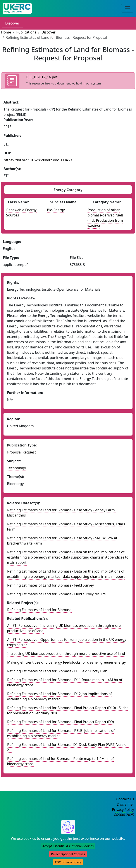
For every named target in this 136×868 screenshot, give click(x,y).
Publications (26, 32)
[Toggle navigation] (127, 8)
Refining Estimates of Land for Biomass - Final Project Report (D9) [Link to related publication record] (61, 722)
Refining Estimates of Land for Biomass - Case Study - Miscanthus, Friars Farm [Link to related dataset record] (66, 527)
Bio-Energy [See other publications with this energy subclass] (56, 210)
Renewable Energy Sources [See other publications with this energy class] (21, 213)
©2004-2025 (124, 815)
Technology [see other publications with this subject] (17, 468)
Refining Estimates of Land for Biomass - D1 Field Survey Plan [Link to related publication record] (57, 671)
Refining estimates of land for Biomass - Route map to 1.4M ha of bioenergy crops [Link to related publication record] (60, 761)
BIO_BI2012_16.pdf (42, 77)
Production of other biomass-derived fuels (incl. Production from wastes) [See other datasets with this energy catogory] (106, 218)
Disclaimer (125, 804)
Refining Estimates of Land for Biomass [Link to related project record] (39, 610)
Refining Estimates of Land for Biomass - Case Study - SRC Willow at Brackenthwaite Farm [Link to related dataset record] (62, 541)
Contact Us (125, 799)
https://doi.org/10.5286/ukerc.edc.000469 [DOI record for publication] (38, 160)
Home (6, 32)
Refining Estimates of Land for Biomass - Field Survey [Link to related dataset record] (51, 585)
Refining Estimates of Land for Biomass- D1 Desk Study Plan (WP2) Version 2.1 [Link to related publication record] (68, 747)
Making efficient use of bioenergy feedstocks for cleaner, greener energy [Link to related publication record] (66, 662)
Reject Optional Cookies (68, 854)
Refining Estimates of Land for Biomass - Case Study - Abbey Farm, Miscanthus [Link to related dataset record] (61, 513)
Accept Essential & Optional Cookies (68, 846)
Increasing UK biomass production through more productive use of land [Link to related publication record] (66, 654)
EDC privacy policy (68, 862)
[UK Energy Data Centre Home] (17, 8)
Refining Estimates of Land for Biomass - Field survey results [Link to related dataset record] (56, 594)
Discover (12, 23)
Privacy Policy (123, 810)
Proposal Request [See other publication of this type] (22, 452)
